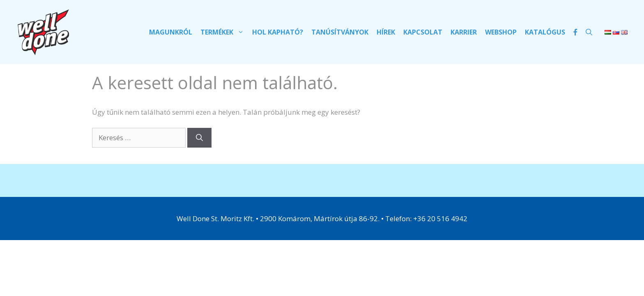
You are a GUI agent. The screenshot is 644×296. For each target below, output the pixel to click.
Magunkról (171, 32)
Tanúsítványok (340, 32)
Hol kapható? (278, 32)
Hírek (386, 32)
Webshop (501, 32)
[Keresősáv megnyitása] (589, 32)
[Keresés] (199, 138)
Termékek (224, 32)
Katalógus (545, 32)
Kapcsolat (423, 32)
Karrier (464, 32)
